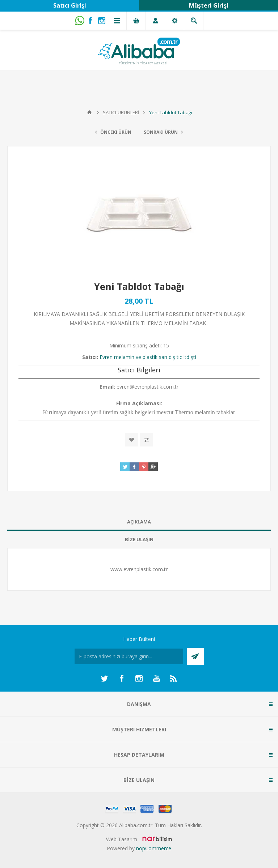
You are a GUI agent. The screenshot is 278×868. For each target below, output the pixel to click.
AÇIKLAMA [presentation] (139, 522)
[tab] (139, 522)
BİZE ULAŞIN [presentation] (139, 539)
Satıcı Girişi (70, 5)
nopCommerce (154, 848)
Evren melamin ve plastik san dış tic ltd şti (148, 357)
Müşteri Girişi (209, 5)
